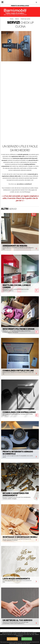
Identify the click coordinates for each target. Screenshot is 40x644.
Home (12, 19)
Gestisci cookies (12, 639)
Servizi (17, 19)
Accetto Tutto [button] (27, 639)
